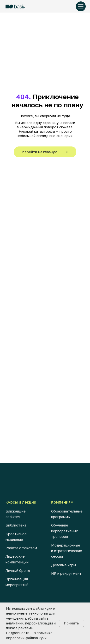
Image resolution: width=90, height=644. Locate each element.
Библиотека (16, 525)
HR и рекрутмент (66, 573)
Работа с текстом (21, 548)
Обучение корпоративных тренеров (64, 531)
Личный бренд (18, 570)
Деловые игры (63, 565)
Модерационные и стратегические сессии (67, 551)
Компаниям (62, 502)
